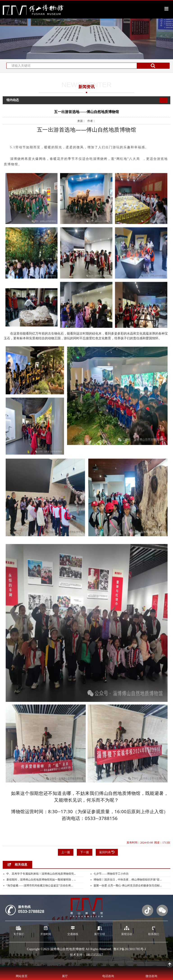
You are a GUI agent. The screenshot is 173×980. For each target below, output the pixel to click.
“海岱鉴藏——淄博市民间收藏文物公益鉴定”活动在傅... (40, 886)
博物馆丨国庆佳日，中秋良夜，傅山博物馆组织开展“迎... (127, 880)
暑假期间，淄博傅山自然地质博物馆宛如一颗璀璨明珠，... (41, 880)
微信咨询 (151, 976)
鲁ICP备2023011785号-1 (130, 949)
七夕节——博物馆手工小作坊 (111, 874)
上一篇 (66, 852)
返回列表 (107, 852)
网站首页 (22, 976)
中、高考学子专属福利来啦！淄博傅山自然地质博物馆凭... (41, 874)
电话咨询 (108, 976)
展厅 (65, 976)
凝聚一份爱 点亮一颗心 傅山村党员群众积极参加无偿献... (128, 886)
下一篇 (85, 852)
